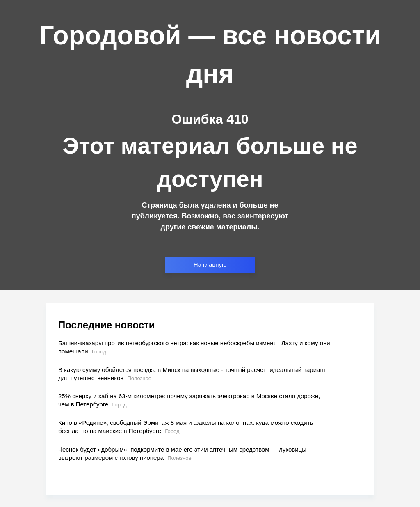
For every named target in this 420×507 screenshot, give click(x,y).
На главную (210, 265)
